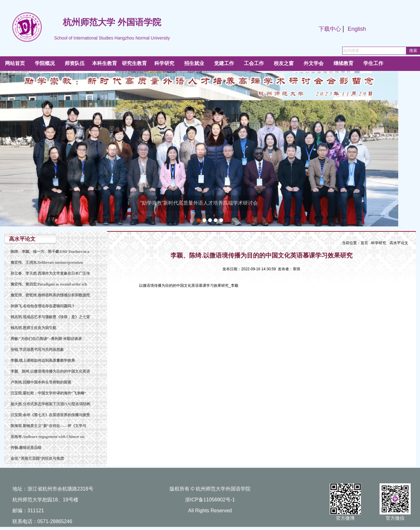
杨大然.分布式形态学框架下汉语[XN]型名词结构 (50, 404)
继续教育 (343, 63)
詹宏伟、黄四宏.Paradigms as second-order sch (49, 284)
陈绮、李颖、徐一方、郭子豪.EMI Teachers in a (50, 252)
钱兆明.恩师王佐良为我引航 (33, 328)
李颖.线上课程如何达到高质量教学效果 (43, 360)
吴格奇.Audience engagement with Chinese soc (48, 437)
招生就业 (194, 63)
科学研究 (164, 63)
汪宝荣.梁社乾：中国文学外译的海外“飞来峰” (48, 393)
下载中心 (330, 29)
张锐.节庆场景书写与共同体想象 (37, 350)
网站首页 (15, 63)
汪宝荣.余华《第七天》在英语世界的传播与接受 (50, 415)
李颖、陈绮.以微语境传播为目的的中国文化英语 (50, 371)
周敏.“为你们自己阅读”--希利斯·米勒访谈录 (46, 339)
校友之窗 (284, 63)
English (357, 29)
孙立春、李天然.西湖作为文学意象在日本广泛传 (50, 273)
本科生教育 (105, 63)
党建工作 (224, 63)
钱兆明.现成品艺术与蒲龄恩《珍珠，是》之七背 (50, 317)
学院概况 (45, 63)
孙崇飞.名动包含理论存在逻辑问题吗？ (43, 306)
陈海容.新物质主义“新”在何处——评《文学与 (48, 426)
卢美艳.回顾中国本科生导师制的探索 (41, 382)
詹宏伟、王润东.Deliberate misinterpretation (47, 263)
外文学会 (314, 63)
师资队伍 (75, 63)
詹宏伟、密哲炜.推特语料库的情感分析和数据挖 (50, 295)
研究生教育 (134, 63)
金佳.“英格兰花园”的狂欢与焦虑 (37, 458)
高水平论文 (399, 243)
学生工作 (373, 63)
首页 (364, 243)
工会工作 (254, 63)
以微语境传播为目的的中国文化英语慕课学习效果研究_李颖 (189, 286)
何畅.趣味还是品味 (26, 448)
